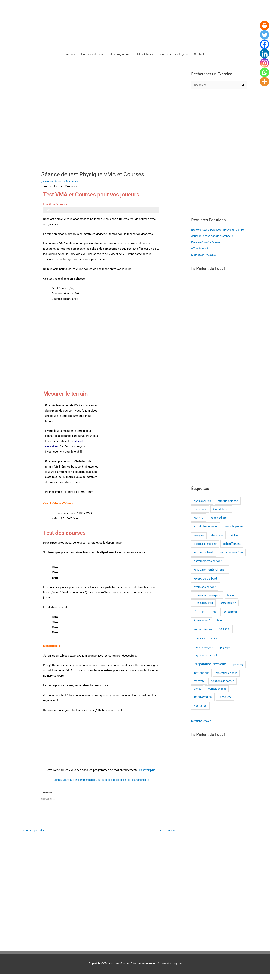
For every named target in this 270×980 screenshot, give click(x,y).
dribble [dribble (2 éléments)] (234, 542)
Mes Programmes (120, 55)
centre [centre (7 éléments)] (199, 524)
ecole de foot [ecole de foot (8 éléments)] (204, 559)
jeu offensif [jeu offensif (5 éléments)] (231, 618)
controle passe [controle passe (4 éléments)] (233, 533)
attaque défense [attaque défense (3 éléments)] (228, 507)
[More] (265, 82)
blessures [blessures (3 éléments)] (200, 515)
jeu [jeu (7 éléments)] (214, 618)
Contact (199, 55)
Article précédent (35, 831)
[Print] (265, 25)
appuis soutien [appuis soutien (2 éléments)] (202, 507)
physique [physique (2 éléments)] (226, 654)
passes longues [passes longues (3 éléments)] (204, 654)
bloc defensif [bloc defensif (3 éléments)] (221, 515)
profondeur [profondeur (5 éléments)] (201, 679)
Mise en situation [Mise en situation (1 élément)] (203, 636)
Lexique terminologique (174, 55)
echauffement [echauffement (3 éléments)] (232, 550)
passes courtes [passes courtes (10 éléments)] (206, 645)
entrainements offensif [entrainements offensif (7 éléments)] (210, 576)
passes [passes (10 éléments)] (224, 635)
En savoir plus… (148, 770)
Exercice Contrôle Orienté (207, 249)
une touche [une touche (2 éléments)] (225, 703)
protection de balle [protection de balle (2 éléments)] (226, 679)
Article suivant (169, 831)
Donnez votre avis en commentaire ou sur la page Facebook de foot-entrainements (101, 780)
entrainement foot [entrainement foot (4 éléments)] (232, 559)
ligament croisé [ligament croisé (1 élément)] (202, 627)
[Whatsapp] (265, 72)
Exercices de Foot (92, 55)
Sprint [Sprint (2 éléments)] (197, 695)
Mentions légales (172, 970)
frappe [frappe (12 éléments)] (199, 618)
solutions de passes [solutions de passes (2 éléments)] (223, 687)
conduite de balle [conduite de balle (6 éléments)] (205, 533)
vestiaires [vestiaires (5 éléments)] (200, 712)
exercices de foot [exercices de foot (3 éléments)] (205, 593)
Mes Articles (145, 55)
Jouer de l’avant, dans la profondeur (213, 242)
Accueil (71, 55)
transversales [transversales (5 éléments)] (203, 703)
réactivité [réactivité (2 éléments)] (199, 687)
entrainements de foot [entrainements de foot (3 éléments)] (208, 567)
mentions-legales (202, 727)
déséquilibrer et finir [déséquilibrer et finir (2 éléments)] (205, 550)
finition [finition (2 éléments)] (231, 601)
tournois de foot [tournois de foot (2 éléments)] (217, 695)
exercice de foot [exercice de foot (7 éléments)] (206, 585)
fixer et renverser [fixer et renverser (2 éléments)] (204, 609)
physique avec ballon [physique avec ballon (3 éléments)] (207, 662)
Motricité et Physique (205, 261)
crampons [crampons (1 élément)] (199, 542)
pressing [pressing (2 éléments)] (238, 670)
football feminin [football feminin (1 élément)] (228, 609)
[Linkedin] (265, 54)
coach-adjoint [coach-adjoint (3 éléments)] (219, 524)
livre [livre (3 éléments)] (219, 627)
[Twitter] (265, 35)
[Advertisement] (219, 154)
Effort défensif (200, 255)
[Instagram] (265, 63)
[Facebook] (265, 44)
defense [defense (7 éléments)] (217, 542)
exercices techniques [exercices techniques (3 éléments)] (207, 601)
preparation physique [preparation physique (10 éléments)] (210, 670)
